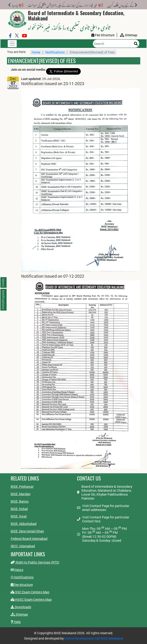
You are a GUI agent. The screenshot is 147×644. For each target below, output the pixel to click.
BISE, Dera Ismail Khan (27, 531)
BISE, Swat (19, 516)
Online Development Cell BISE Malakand (94, 638)
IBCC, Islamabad (23, 546)
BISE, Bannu (20, 501)
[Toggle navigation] (12, 44)
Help (16, 622)
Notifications (55, 52)
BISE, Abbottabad (24, 524)
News (17, 570)
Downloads (21, 607)
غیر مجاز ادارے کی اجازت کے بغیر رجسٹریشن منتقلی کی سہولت (60, 5)
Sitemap (19, 614)
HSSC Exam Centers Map (31, 599)
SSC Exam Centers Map (30, 592)
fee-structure (22, 585)
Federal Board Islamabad (29, 539)
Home (36, 52)
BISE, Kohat (19, 509)
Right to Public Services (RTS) (35, 562)
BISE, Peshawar (22, 486)
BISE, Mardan (21, 494)
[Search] (116, 44)
